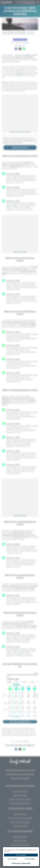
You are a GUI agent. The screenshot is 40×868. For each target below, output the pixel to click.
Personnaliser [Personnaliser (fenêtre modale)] (30, 859)
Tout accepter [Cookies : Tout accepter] (21, 855)
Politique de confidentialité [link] (21, 863)
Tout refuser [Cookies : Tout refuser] (12, 859)
